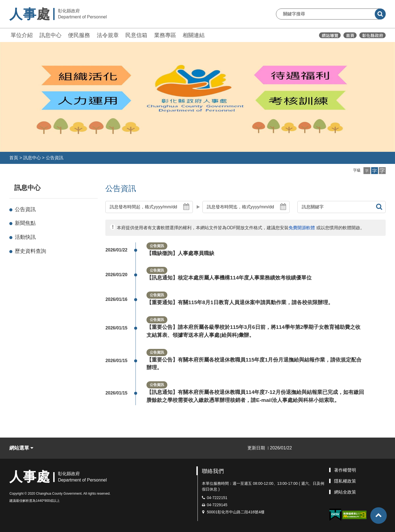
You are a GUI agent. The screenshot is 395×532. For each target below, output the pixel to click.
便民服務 (79, 35)
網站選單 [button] (21, 448)
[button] (367, 171)
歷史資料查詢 (30, 251)
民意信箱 (136, 35)
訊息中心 (50, 35)
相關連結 (194, 35)
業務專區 (165, 35)
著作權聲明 (345, 470)
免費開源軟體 (302, 228)
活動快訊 (25, 237)
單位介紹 (22, 35)
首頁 (14, 158)
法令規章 (108, 35)
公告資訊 (55, 158)
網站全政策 (345, 492)
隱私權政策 (345, 481)
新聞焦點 (25, 223)
